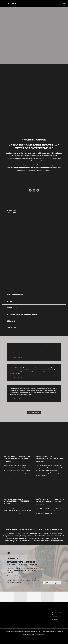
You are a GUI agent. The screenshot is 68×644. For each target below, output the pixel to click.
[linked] (13, 4)
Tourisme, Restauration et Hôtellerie (22, 314)
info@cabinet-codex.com (56, 616)
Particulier (11, 328)
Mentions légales (27, 635)
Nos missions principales (12, 211)
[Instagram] (11, 4)
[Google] (15, 4)
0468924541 (54, 618)
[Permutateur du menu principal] (64, 4)
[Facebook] (8, 4)
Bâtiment (11, 321)
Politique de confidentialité (39, 635)
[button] (34, 295)
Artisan (10, 301)
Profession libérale (15, 294)
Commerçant (13, 308)
